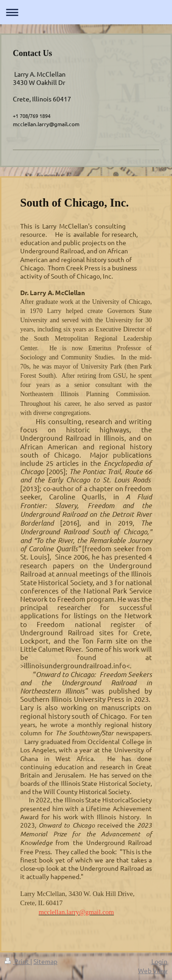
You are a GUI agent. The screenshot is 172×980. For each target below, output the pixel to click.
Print (17, 961)
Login (159, 961)
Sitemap (45, 961)
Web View (153, 970)
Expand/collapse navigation (86, 12)
